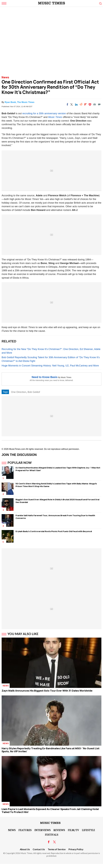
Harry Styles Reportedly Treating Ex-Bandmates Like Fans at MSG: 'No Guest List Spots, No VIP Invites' (50, 750)
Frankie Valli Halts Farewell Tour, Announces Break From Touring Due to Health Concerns (55, 517)
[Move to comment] (99, 104)
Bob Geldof (34, 392)
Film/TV (73, 830)
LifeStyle (88, 830)
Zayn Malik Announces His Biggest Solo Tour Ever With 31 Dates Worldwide (47, 691)
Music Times (55, 117)
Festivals (52, 835)
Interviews (43, 830)
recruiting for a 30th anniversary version (44, 113)
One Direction (19, 392)
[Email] (95, 104)
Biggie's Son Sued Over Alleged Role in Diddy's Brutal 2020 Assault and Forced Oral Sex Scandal (57, 501)
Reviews (59, 830)
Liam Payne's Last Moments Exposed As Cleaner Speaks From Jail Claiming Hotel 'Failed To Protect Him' (50, 811)
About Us (25, 849)
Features (25, 830)
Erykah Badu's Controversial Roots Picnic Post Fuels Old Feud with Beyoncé (54, 531)
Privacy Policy (76, 849)
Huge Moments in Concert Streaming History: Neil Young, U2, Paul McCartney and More (50, 366)
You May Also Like (23, 634)
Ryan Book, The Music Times (20, 102)
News (5, 77)
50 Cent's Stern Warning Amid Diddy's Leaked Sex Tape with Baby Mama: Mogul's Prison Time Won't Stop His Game (56, 485)
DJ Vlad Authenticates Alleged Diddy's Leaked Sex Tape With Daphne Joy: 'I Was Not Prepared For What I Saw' (58, 469)
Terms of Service (57, 849)
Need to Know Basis (45, 377)
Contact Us (39, 849)
